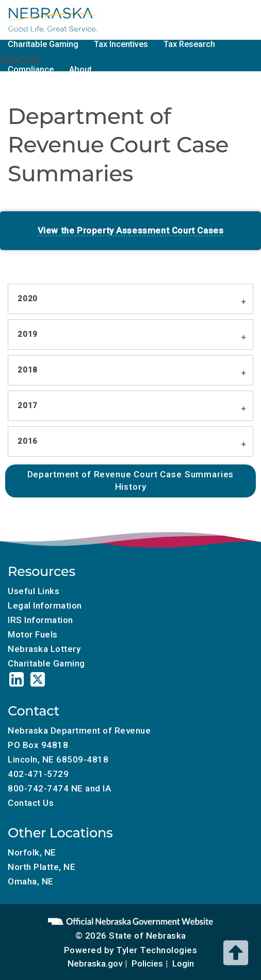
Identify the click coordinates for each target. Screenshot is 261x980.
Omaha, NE (31, 881)
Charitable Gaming (43, 44)
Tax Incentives (121, 44)
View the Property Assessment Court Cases (131, 230)
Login (183, 963)
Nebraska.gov (95, 963)
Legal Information (45, 605)
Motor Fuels (181, 19)
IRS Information (40, 620)
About (80, 69)
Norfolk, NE (32, 852)
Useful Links (34, 591)
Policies (147, 963)
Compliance (31, 69)
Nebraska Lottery (44, 649)
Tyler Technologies (157, 950)
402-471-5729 (38, 774)
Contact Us (31, 803)
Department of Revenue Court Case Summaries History (131, 480)
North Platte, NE (42, 867)
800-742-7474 (38, 788)
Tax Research (189, 44)
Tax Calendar (118, 19)
